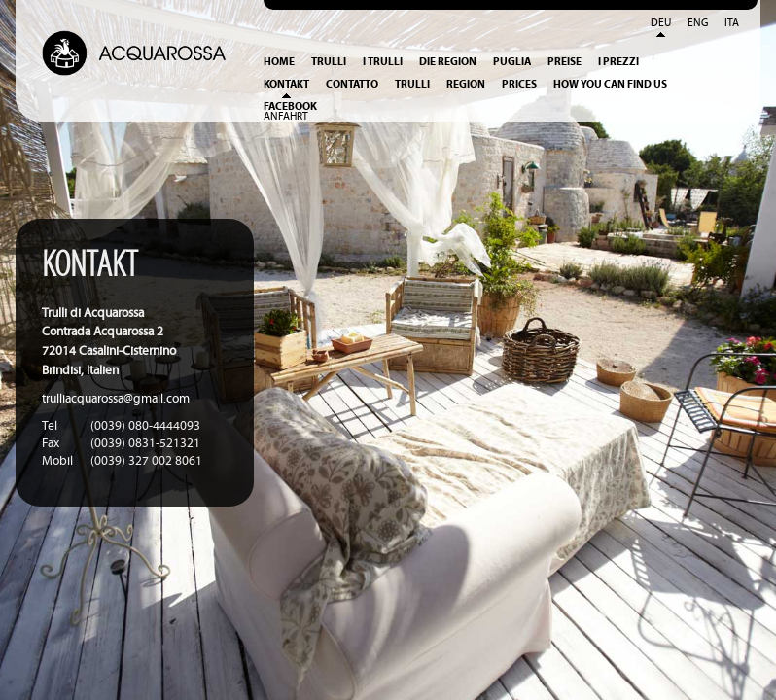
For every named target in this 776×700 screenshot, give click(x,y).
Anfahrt (286, 117)
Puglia (512, 62)
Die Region (448, 62)
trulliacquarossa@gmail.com (116, 399)
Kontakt (286, 84)
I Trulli (383, 62)
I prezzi (618, 62)
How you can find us (610, 84)
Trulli (329, 62)
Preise (564, 62)
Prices (519, 84)
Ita (732, 23)
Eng (698, 23)
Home (279, 62)
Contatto (352, 84)
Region (466, 84)
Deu (661, 23)
